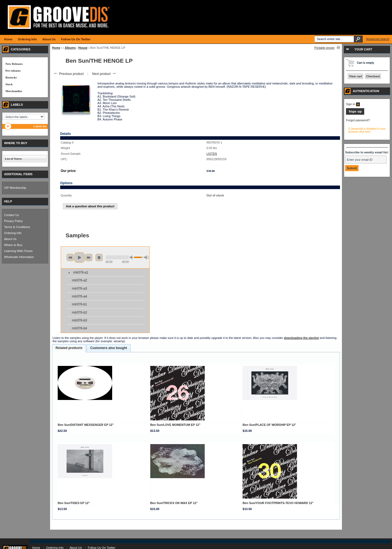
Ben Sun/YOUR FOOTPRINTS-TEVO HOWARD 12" (278, 503)
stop (99, 257)
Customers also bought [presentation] (108, 348)
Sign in (353, 104)
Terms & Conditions (17, 227)
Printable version (324, 48)
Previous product (68, 74)
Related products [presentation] (69, 348)
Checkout (373, 76)
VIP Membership (15, 188)
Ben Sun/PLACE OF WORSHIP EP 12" (269, 425)
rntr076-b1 (79, 304)
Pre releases (13, 71)
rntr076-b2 (79, 313)
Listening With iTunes (18, 251)
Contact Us (11, 215)
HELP (8, 201)
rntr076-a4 (79, 296)
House (83, 48)
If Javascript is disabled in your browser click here (367, 130)
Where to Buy (13, 245)
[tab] (69, 348)
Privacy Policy (13, 221)
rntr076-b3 (79, 320)
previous (70, 257)
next (89, 257)
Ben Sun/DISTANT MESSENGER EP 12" (86, 425)
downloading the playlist (301, 338)
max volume (146, 257)
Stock (9, 84)
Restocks (11, 77)
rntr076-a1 (81, 272)
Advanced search (378, 39)
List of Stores (13, 159)
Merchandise (14, 91)
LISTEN (212, 154)
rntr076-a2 (79, 280)
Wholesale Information (19, 257)
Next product (104, 74)
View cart (356, 76)
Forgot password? (358, 120)
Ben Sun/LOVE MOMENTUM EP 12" (175, 425)
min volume (132, 257)
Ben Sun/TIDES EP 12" (74, 503)
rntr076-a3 (79, 289)
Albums (70, 48)
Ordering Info (13, 233)
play (79, 257)
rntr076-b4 (79, 328)
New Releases (14, 64)
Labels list (40, 126)
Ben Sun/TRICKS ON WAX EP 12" (174, 503)
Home (56, 48)
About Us (10, 239)
